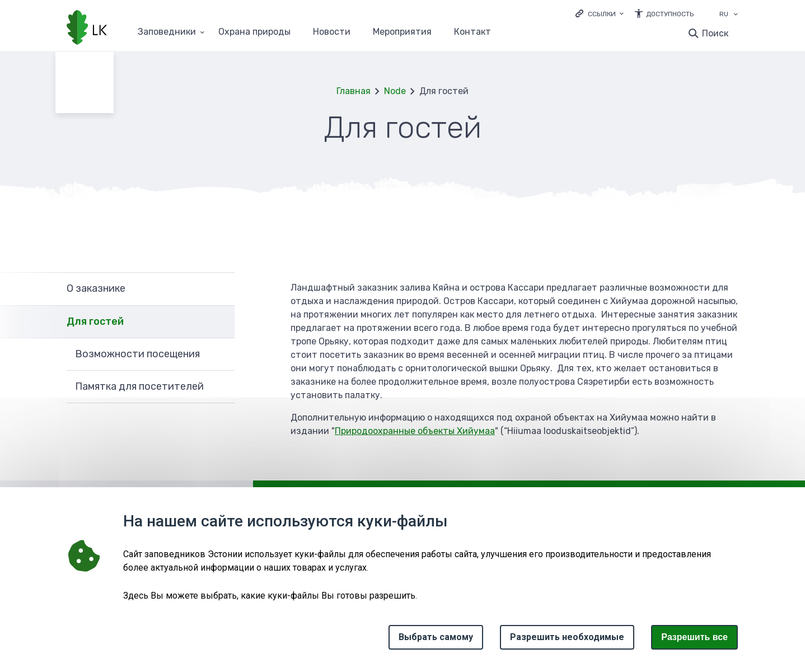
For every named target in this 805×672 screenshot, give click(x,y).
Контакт (472, 32)
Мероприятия (402, 32)
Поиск (715, 33)
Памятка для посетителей (139, 386)
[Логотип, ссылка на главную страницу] (87, 29)
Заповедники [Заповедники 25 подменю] (167, 32)
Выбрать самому (436, 637)
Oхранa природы (254, 32)
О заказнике (96, 288)
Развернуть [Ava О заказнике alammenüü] (221, 289)
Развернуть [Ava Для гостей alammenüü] (221, 322)
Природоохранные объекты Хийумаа (415, 431)
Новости (332, 32)
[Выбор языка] (736, 15)
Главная (354, 91)
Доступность (670, 14)
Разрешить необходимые (567, 637)
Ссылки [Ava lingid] (602, 14)
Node (395, 91)
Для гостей (95, 321)
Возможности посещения (137, 354)
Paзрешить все (694, 637)
